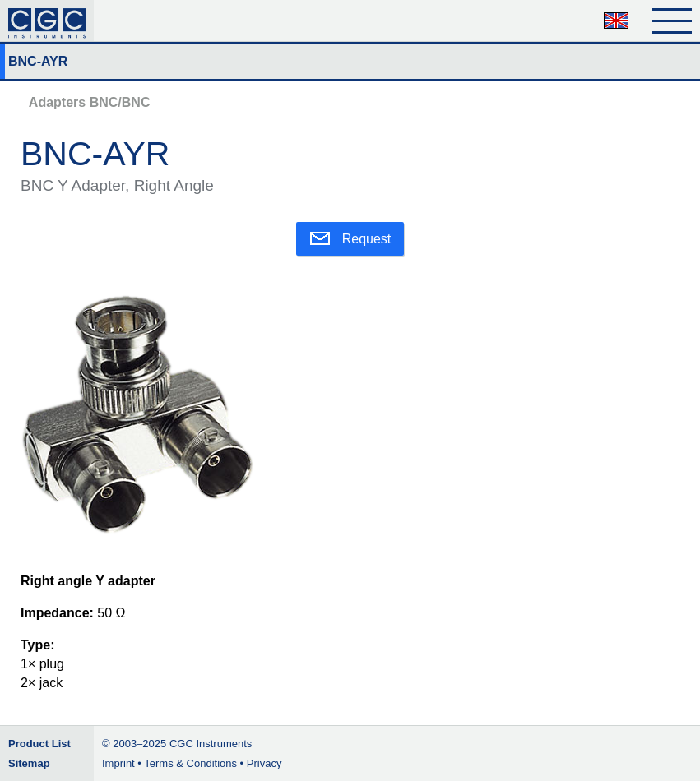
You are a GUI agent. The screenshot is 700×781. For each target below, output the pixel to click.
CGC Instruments (211, 744)
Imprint (118, 763)
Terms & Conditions (190, 763)
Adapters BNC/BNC (90, 102)
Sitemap (29, 763)
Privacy (264, 763)
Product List (39, 744)
